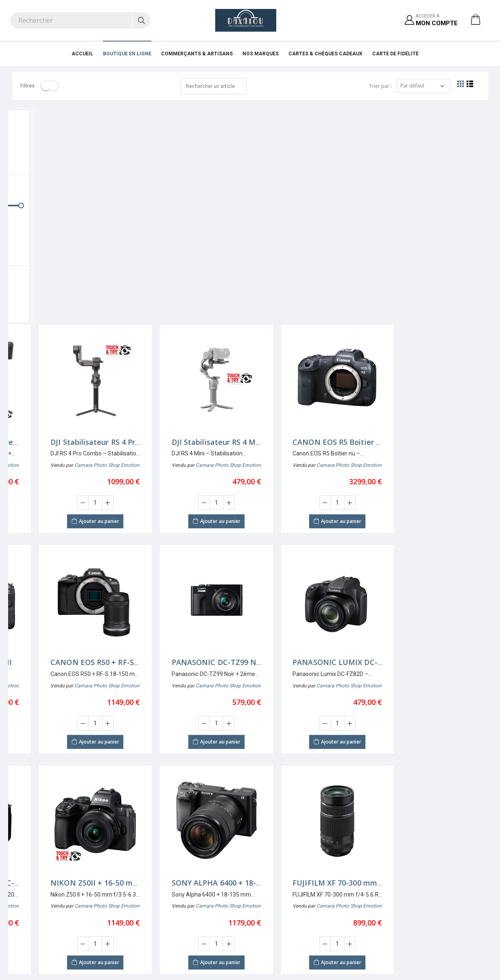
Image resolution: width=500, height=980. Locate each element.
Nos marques (261, 54)
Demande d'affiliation (402, 879)
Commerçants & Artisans (197, 54)
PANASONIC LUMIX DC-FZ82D (440, 446)
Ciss (135, 963)
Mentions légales (152, 889)
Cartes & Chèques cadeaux (325, 54)
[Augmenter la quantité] (81, 286)
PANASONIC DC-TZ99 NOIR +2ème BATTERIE (347, 446)
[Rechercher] (141, 20)
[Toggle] (50, 86)
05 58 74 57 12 (27, 908)
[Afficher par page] (70, 787)
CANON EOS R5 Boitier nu (433, 225)
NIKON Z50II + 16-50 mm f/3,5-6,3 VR (211, 666)
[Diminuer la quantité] (56, 286)
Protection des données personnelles (298, 889)
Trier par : (380, 86)
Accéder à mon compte (282, 879)
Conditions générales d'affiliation (415, 889)
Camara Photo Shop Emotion (80, 248)
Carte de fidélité (395, 54)
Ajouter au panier (68, 304)
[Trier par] (424, 86)
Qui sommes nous (154, 870)
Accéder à (437, 21)
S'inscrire (265, 870)
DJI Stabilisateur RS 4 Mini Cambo (326, 225)
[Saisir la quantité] (69, 286)
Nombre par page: (34, 787)
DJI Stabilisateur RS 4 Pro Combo (203, 225)
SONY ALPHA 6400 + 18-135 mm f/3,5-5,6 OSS (346, 666)
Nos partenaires (151, 879)
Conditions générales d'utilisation (294, 899)
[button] (476, 22)
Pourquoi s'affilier (397, 870)
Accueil (82, 54)
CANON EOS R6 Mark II (65, 446)
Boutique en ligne (127, 54)
